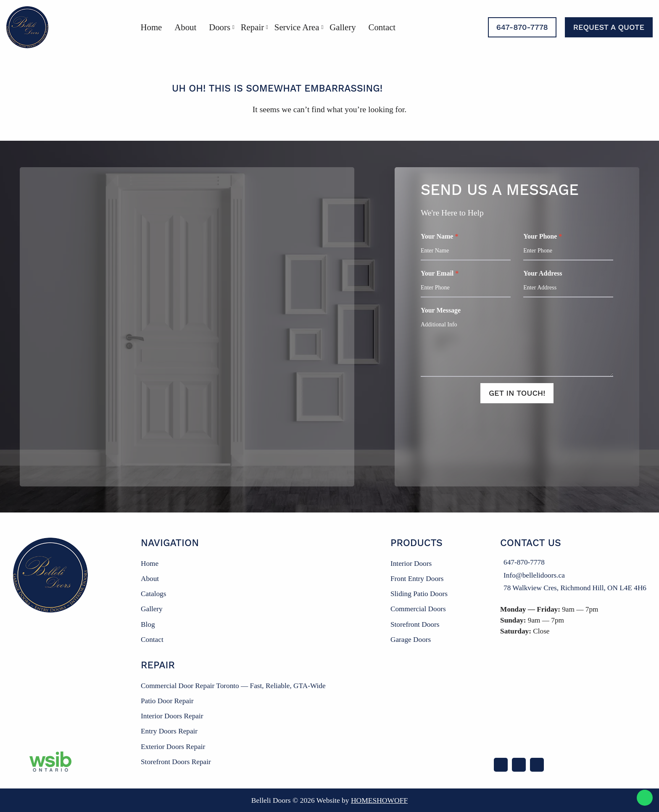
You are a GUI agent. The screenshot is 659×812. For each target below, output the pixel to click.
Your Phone (568, 247)
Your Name (466, 247)
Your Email (466, 284)
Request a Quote (609, 27)
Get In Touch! (517, 393)
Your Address (568, 284)
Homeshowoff (379, 800)
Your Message (517, 342)
